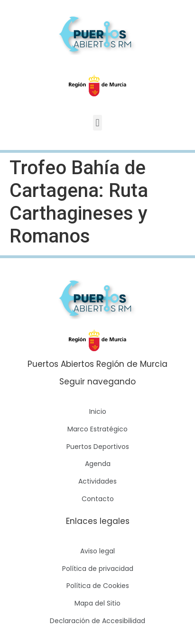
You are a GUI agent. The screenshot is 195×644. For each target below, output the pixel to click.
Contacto (98, 499)
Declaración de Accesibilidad (97, 621)
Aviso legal (97, 551)
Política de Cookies (98, 586)
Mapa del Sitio (97, 603)
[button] (97, 123)
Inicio (98, 411)
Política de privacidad (98, 569)
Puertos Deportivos (98, 447)
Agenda (98, 464)
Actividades (97, 481)
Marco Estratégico (97, 429)
